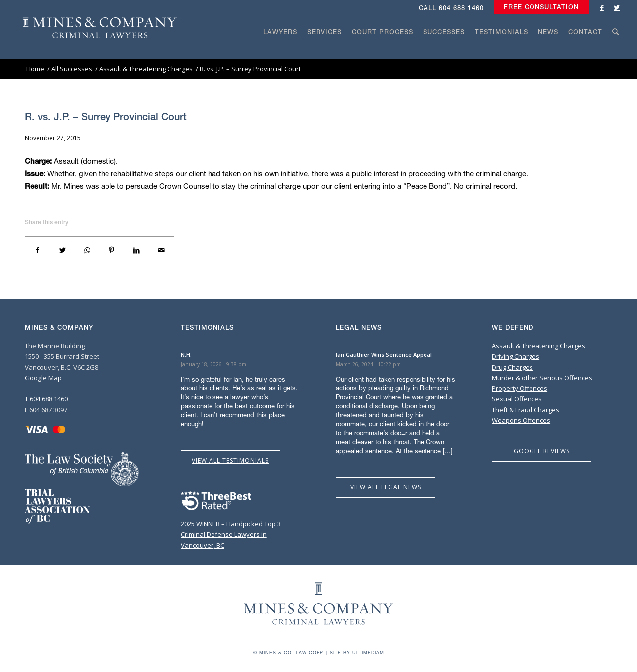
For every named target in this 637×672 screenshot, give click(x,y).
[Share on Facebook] (38, 250)
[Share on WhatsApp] (87, 250)
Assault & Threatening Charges (538, 346)
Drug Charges (512, 367)
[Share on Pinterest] (112, 250)
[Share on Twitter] (63, 250)
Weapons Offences (521, 420)
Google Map (43, 378)
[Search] (616, 51)
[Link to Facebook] (602, 7)
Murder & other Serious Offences (542, 378)
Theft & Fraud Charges (526, 410)
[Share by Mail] (161, 250)
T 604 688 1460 (46, 399)
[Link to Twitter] (617, 7)
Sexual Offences (517, 399)
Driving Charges (516, 356)
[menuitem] (539, 7)
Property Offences (520, 388)
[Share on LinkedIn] (137, 250)
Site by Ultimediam (357, 652)
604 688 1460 (461, 8)
